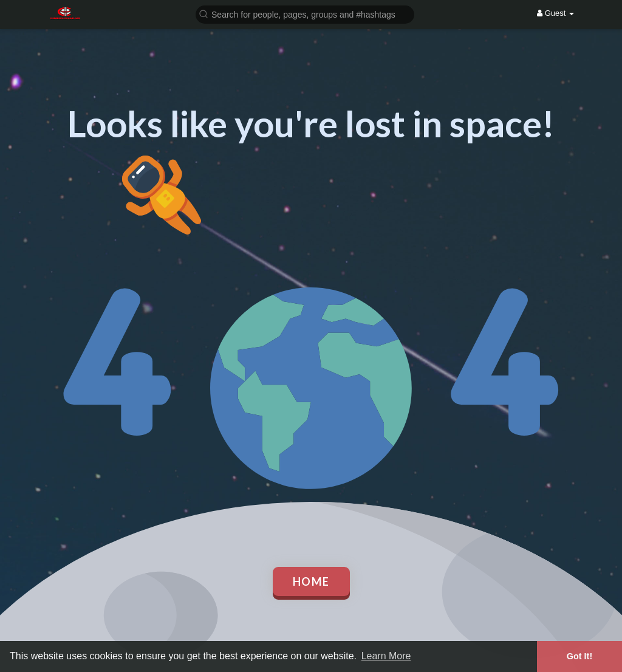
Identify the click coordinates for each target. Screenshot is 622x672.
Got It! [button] (579, 656)
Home (311, 581)
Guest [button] (555, 13)
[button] (305, 14)
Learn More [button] (386, 656)
